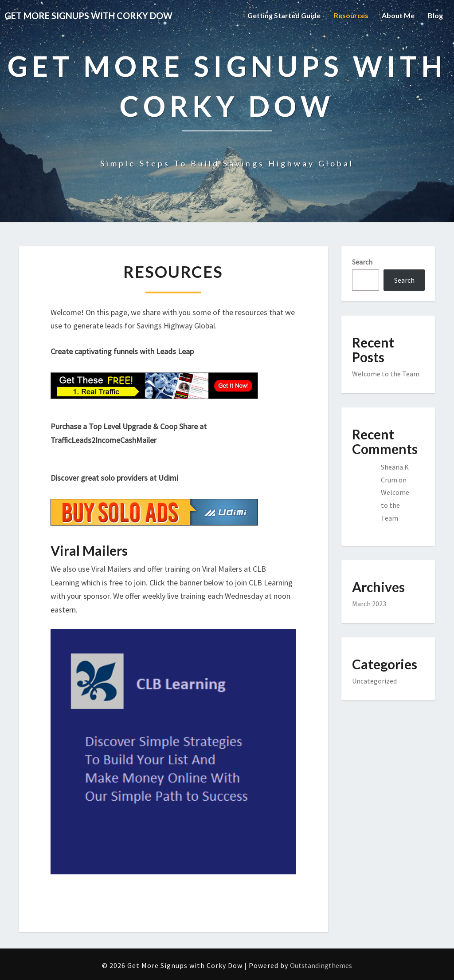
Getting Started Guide (284, 15)
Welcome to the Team (386, 374)
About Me (398, 15)
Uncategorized (374, 681)
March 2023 (369, 604)
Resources (351, 15)
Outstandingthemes (321, 965)
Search (362, 262)
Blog (435, 15)
